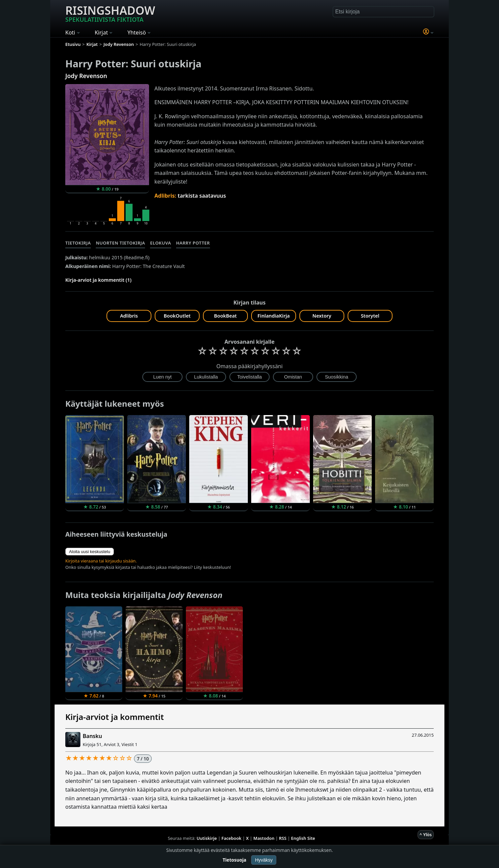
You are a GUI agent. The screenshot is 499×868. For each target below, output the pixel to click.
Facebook (231, 838)
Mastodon (264, 838)
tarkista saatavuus (202, 196)
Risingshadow (110, 13)
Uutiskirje (207, 838)
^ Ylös (426, 834)
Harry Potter (193, 243)
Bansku (92, 736)
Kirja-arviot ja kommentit (115, 717)
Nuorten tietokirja (120, 243)
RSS (283, 838)
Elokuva (160, 243)
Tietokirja (78, 243)
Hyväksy (264, 860)
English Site (303, 838)
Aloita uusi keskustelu (90, 552)
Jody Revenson (86, 76)
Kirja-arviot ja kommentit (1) (98, 280)
